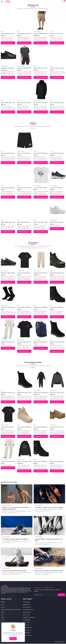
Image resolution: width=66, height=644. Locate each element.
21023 (2, 618)
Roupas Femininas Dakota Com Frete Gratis (11, 610)
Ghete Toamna (26, 615)
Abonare (61, 595)
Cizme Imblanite (26, 602)
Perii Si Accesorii (27, 630)
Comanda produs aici (8, 43)
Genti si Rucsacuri (27, 607)
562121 (3, 612)
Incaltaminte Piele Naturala (29, 618)
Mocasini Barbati (27, 620)
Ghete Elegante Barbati (28, 610)
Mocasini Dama (26, 623)
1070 (2, 615)
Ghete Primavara (27, 612)
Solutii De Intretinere (27, 636)
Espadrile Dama (27, 605)
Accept (13, 639)
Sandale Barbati (26, 633)
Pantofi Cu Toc (26, 625)
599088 (3, 602)
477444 (3, 607)
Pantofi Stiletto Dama (28, 628)
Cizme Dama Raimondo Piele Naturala (10, 623)
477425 (3, 620)
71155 (2, 605)
